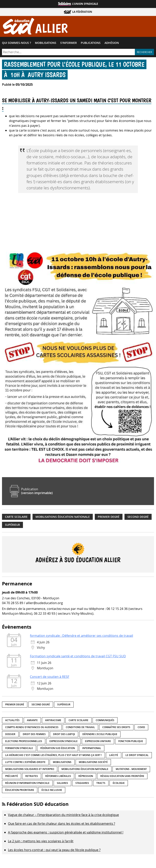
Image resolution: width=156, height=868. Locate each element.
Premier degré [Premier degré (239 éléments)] (15, 705)
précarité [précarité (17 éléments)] (12, 777)
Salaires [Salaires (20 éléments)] (62, 784)
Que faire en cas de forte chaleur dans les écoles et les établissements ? (62, 825)
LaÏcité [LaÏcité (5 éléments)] (114, 756)
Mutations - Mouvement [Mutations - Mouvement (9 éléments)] (131, 770)
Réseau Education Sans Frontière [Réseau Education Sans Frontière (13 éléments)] (122, 777)
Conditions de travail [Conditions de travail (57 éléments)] (80, 728)
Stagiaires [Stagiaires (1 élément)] (82, 784)
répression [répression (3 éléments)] (86, 777)
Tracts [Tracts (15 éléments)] (101, 784)
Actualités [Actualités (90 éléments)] (12, 721)
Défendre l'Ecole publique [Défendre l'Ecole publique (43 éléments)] (100, 735)
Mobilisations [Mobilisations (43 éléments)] (62, 763)
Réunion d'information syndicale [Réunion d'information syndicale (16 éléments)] (27, 784)
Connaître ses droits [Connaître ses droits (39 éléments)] (116, 728)
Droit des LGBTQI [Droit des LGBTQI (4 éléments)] (64, 735)
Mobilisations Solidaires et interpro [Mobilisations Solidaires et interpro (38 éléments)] (30, 770)
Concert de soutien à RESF (50, 678)
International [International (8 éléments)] (92, 749)
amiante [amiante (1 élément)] (32, 721)
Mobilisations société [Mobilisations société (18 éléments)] (93, 763)
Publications (91, 44)
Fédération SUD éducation (38, 805)
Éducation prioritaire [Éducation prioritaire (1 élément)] (20, 791)
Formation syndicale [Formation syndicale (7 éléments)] (19, 749)
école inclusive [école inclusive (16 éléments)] (52, 791)
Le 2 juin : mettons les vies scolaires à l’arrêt (41, 842)
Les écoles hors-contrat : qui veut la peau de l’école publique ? (54, 851)
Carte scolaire (16, 518)
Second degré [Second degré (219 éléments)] (41, 705)
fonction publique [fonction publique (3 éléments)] (131, 742)
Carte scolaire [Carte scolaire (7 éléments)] (78, 721)
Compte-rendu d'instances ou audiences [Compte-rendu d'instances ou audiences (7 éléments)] (32, 728)
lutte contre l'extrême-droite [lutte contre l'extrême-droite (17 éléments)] (25, 763)
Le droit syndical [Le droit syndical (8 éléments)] (137, 756)
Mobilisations (46, 44)
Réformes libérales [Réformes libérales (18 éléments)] (58, 777)
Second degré (138, 518)
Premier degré (109, 518)
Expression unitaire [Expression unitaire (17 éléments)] (98, 742)
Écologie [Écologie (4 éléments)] (119, 784)
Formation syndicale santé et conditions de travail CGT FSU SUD (78, 657)
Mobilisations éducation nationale (63, 518)
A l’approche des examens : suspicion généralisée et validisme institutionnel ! (66, 833)
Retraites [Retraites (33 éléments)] (32, 777)
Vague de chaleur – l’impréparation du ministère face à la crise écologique (63, 816)
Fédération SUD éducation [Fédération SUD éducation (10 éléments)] (58, 749)
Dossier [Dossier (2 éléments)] (10, 735)
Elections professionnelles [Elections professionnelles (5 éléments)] (24, 742)
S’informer (69, 44)
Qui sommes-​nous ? (16, 44)
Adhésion (112, 44)
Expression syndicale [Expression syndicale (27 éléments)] (64, 742)
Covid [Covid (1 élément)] (141, 728)
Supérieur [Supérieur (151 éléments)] (64, 705)
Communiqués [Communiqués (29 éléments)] (105, 721)
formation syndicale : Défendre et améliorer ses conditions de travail (81, 637)
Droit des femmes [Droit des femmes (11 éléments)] (34, 735)
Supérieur (12, 526)
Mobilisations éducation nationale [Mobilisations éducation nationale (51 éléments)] (85, 770)
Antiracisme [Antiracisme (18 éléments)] (53, 721)
